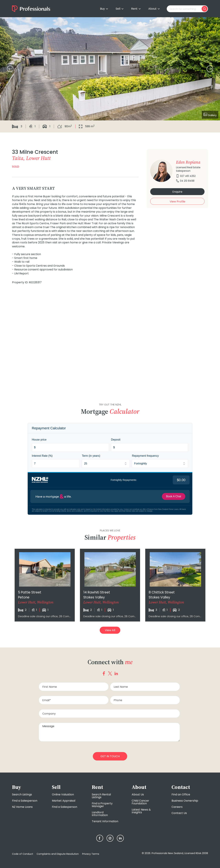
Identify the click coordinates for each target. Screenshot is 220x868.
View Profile (177, 202)
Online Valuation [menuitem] (63, 794)
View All (110, 630)
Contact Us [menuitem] (179, 813)
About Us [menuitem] (138, 794)
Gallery (210, 115)
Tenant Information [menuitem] (105, 821)
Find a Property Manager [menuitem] (102, 805)
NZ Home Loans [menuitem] (22, 807)
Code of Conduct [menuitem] (23, 854)
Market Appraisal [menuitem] (64, 801)
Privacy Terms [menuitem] (91, 854)
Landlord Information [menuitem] (100, 814)
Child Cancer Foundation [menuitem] (140, 802)
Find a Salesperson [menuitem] (25, 801)
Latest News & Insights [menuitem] (141, 811)
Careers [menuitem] (177, 807)
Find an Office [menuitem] (181, 794)
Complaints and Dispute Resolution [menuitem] (58, 854)
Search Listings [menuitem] (22, 794)
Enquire (177, 192)
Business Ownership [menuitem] (185, 801)
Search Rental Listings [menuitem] (101, 796)
